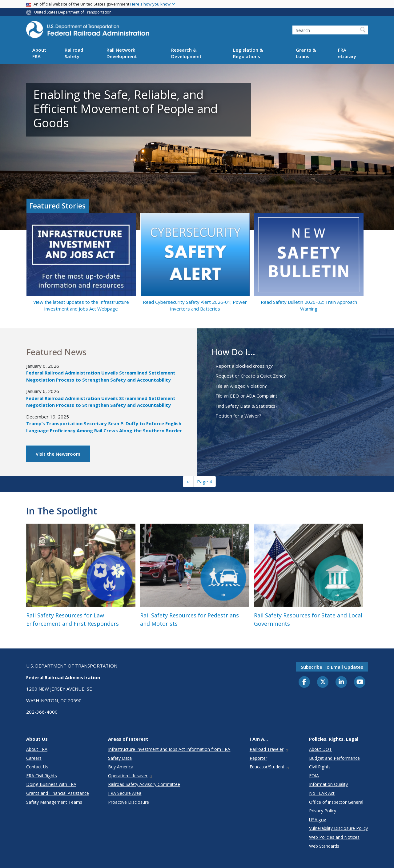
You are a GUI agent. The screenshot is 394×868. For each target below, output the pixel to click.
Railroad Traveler (269, 749)
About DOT (320, 749)
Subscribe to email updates (332, 667)
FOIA (314, 776)
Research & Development (186, 53)
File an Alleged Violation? (241, 386)
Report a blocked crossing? (244, 366)
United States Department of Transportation (73, 12)
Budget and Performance (334, 758)
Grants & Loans (306, 53)
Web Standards (324, 846)
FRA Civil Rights (42, 776)
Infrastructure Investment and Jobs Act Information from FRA (169, 749)
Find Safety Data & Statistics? (247, 406)
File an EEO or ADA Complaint (246, 396)
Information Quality (328, 784)
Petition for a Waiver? (238, 416)
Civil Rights (320, 767)
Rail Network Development (122, 53)
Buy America (121, 767)
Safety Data (120, 758)
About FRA (39, 53)
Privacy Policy (323, 811)
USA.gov (318, 820)
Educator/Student (270, 767)
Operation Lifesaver (131, 776)
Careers (34, 758)
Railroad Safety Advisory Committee (144, 784)
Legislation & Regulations (248, 53)
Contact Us (37, 767)
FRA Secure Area (125, 793)
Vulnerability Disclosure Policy (338, 828)
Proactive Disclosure (129, 802)
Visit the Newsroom (58, 454)
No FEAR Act (322, 793)
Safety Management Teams (54, 802)
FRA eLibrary (347, 53)
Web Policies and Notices (334, 837)
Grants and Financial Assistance (58, 793)
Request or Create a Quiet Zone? (251, 376)
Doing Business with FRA (51, 784)
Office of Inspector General (336, 802)
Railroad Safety (74, 53)
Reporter (258, 758)
